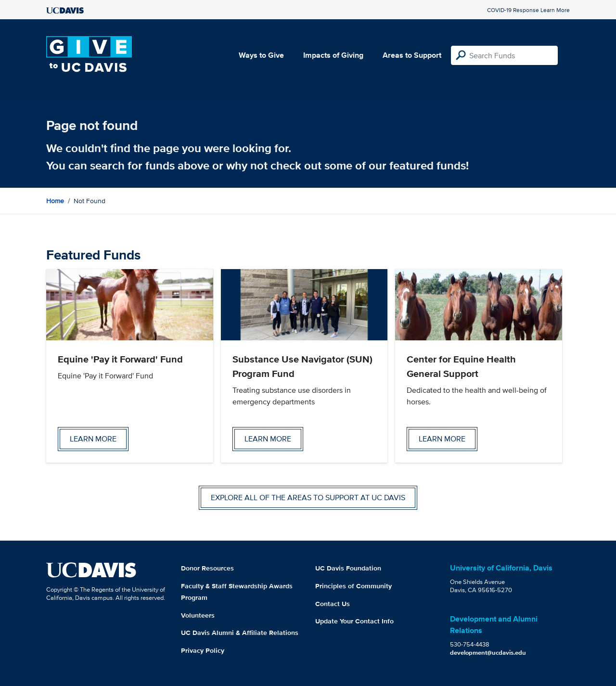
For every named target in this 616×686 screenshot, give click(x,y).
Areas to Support (412, 55)
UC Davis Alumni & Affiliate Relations (240, 633)
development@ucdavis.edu (488, 653)
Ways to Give (261, 55)
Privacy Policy (203, 650)
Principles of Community (353, 586)
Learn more (93, 439)
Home (55, 201)
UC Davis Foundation (348, 568)
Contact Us (333, 604)
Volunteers (198, 615)
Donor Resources (207, 568)
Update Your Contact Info (354, 621)
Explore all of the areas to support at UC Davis (308, 498)
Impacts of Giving (333, 55)
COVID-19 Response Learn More (528, 10)
